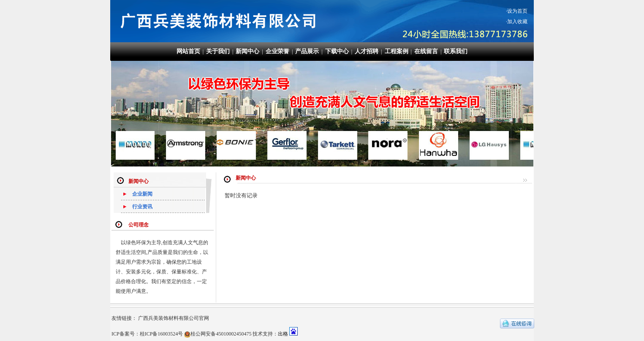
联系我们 (456, 51)
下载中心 (337, 51)
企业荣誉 (277, 51)
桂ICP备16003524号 (162, 334)
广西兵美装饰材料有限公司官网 (174, 318)
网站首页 (188, 51)
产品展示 (307, 51)
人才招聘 (367, 51)
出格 (283, 334)
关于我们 (218, 51)
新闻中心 (247, 51)
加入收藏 (517, 22)
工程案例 (397, 51)
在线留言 (426, 51)
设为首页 (517, 11)
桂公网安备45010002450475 (221, 334)
